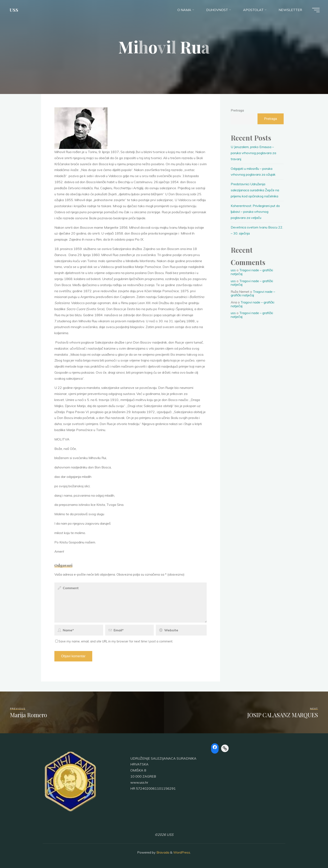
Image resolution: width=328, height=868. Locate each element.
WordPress (182, 852)
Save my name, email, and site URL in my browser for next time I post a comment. (114, 641)
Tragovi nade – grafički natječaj (252, 272)
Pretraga (237, 110)
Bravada (162, 852)
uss (233, 270)
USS (14, 10)
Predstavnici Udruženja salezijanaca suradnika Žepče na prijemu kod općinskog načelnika (255, 190)
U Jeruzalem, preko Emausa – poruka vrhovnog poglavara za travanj (253, 153)
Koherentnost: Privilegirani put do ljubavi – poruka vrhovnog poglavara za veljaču (255, 212)
